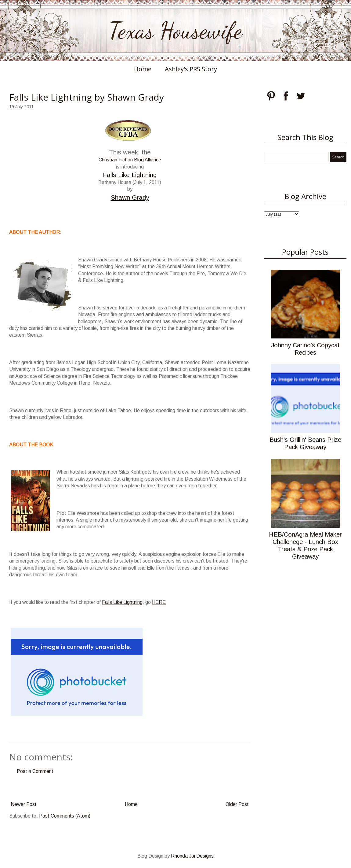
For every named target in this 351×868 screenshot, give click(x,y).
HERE (159, 602)
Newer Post (24, 804)
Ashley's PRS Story (191, 69)
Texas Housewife (175, 31)
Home (143, 69)
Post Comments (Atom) (65, 816)
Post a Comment (35, 771)
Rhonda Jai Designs (192, 856)
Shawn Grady (130, 197)
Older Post (237, 804)
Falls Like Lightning (130, 175)
